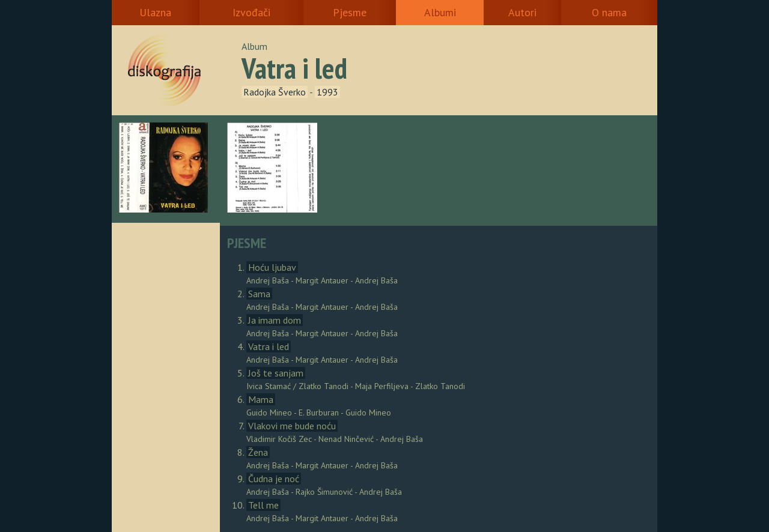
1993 (327, 92)
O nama (609, 12)
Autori (522, 12)
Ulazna (155, 12)
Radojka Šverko (275, 92)
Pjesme (350, 12)
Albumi (440, 12)
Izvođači (251, 12)
